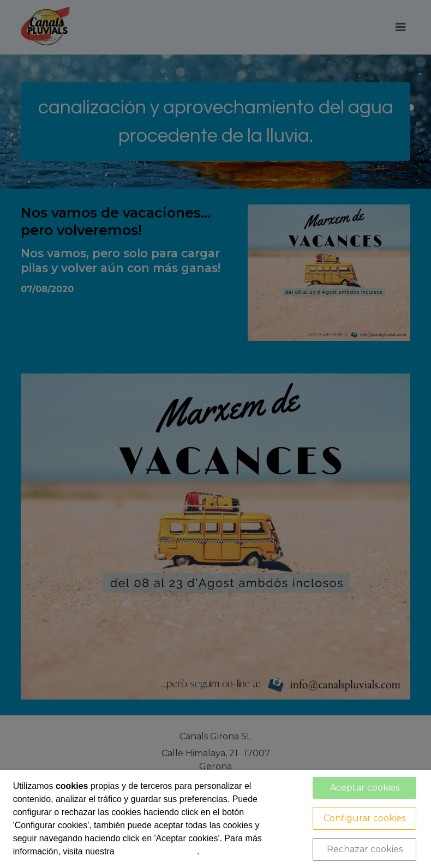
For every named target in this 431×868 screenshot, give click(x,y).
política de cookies (157, 851)
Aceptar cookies (365, 788)
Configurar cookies (364, 818)
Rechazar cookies (365, 849)
